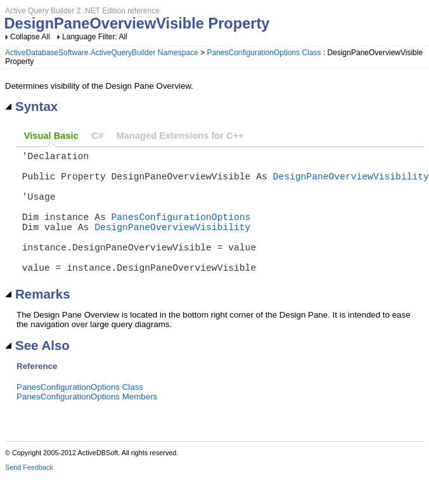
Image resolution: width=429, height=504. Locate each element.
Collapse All (30, 37)
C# (97, 136)
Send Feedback (29, 495)
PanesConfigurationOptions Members (87, 424)
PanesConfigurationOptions (181, 231)
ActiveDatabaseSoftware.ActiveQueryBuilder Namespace (102, 53)
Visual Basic (51, 136)
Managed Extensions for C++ (180, 136)
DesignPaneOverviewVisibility (351, 183)
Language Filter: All (95, 37)
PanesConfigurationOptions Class (264, 53)
